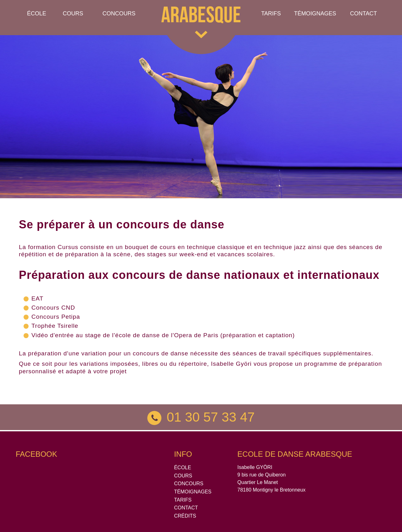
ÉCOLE (182, 468)
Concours (119, 13)
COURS (183, 476)
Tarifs (271, 13)
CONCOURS (189, 484)
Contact (363, 13)
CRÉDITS (185, 516)
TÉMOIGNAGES (315, 13)
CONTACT (186, 508)
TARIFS (183, 500)
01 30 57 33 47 (201, 417)
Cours (73, 13)
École (37, 13)
